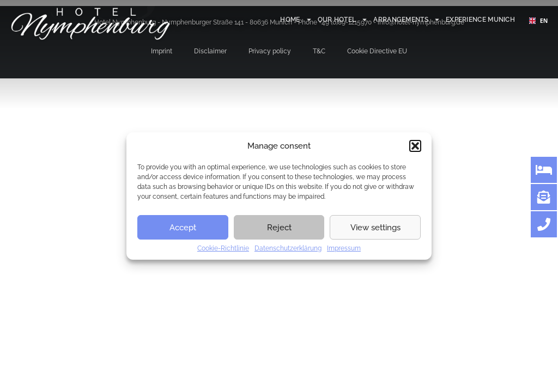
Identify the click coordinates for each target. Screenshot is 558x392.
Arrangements (407, 20)
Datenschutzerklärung (288, 248)
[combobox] (538, 21)
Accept (183, 228)
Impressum (344, 248)
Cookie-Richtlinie (223, 248)
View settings (375, 228)
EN (538, 21)
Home (296, 20)
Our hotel (343, 20)
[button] (415, 146)
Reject (279, 228)
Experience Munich (480, 20)
